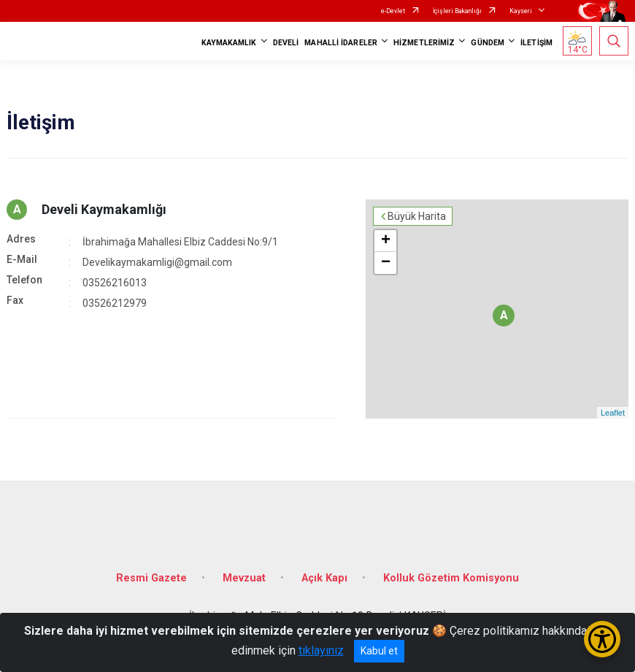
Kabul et (379, 651)
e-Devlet (393, 11)
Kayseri (521, 11)
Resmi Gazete (151, 578)
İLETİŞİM (536, 43)
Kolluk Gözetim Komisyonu (451, 578)
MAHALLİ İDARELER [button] (341, 43)
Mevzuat (244, 578)
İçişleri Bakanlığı (457, 11)
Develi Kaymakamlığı (104, 209)
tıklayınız (321, 650)
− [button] (386, 263)
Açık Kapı (324, 578)
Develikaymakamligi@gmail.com (157, 262)
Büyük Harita (417, 216)
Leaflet (613, 413)
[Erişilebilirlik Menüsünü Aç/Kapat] (602, 639)
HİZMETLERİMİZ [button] (424, 43)
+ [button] (386, 241)
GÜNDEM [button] (488, 43)
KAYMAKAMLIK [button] (229, 43)
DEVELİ (286, 43)
